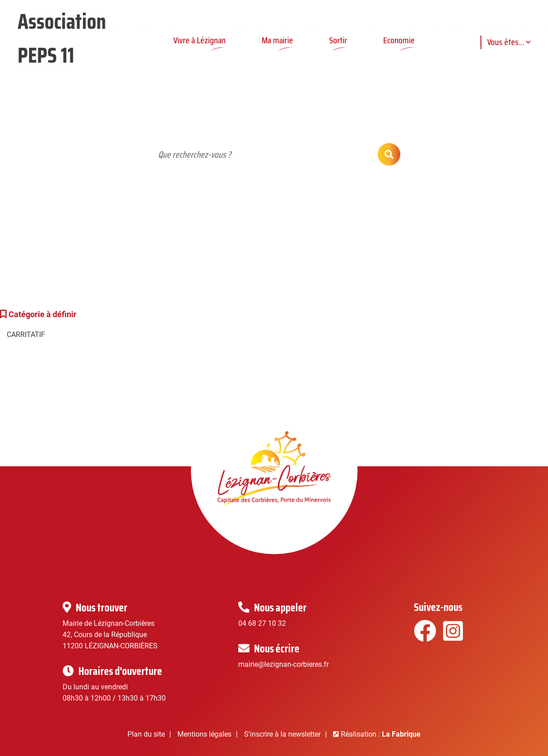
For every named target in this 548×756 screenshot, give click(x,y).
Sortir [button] (338, 40)
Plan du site (146, 734)
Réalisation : (381, 734)
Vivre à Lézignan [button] (199, 40)
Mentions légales (204, 734)
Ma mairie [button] (277, 40)
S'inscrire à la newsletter (282, 734)
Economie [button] (399, 40)
